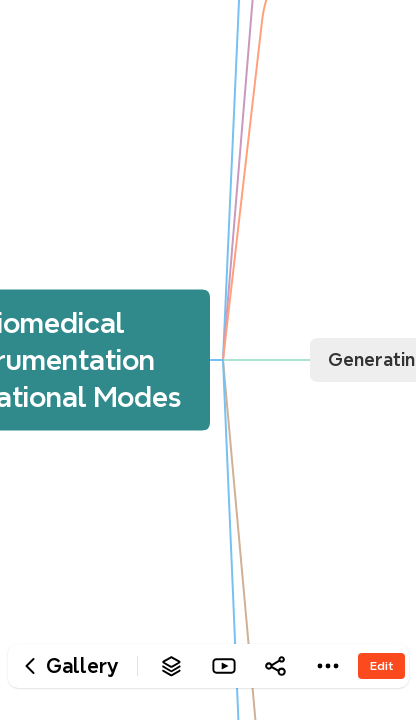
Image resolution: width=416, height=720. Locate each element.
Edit (381, 665)
